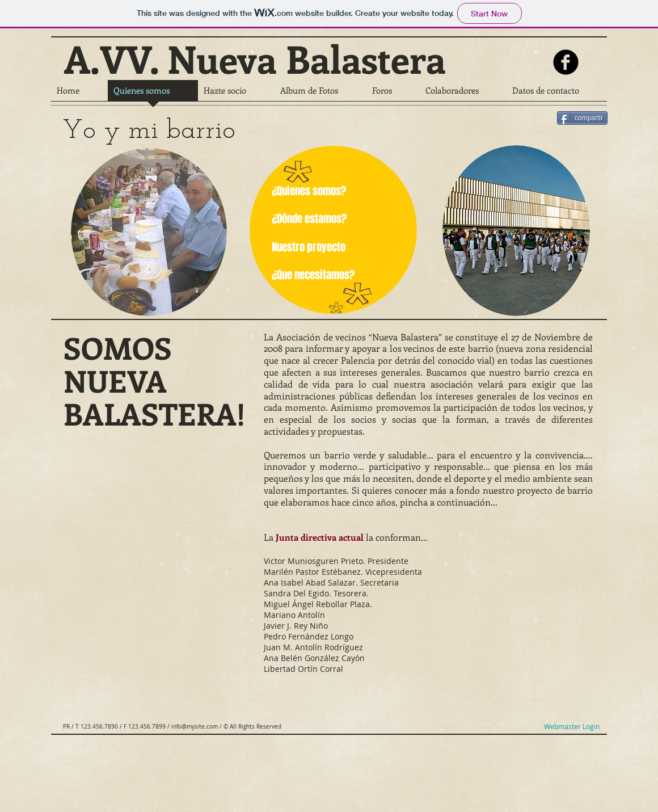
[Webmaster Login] (571, 727)
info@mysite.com (195, 727)
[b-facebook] (566, 62)
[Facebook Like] (528, 106)
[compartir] (582, 118)
